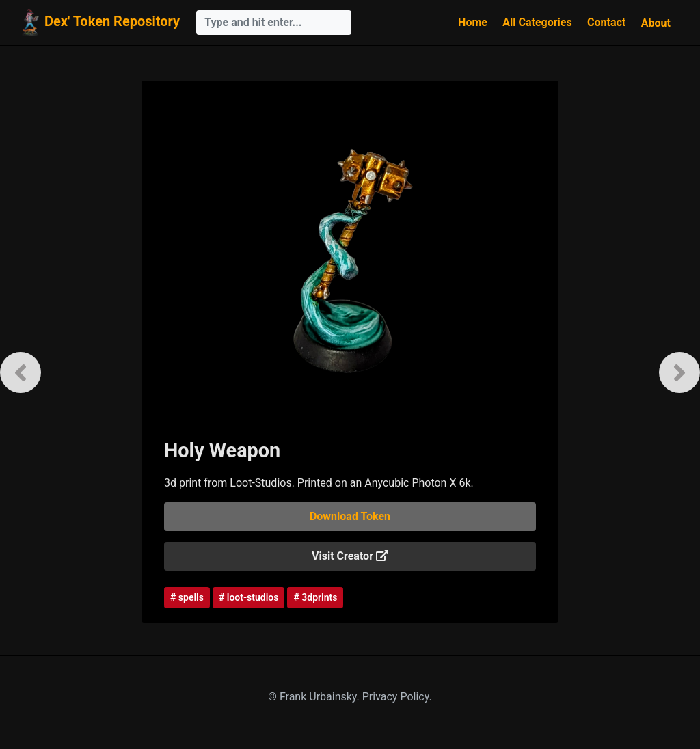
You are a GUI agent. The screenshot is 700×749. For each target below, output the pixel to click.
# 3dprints (315, 597)
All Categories (537, 22)
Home (473, 22)
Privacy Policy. (397, 697)
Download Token (350, 516)
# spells (187, 597)
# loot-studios (249, 597)
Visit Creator (350, 556)
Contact (606, 22)
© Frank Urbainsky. (315, 697)
